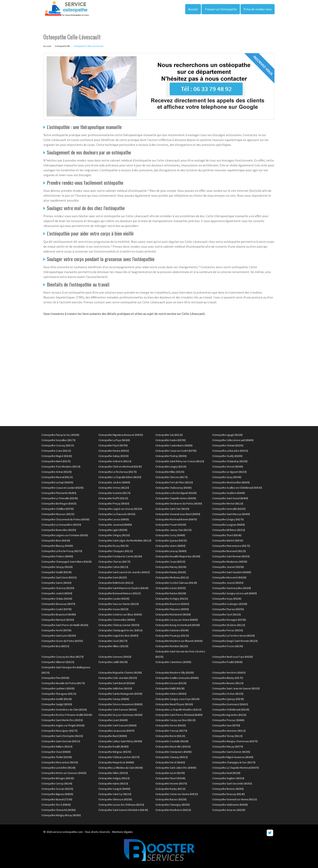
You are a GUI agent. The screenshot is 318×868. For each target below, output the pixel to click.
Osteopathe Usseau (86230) (171, 683)
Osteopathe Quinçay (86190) (228, 699)
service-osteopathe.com (68, 832)
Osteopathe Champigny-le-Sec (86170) (234, 762)
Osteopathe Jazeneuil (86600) (115, 525)
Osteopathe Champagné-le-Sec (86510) (120, 630)
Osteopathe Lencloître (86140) (58, 768)
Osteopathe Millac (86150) (170, 472)
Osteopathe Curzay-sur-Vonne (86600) (177, 620)
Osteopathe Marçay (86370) (228, 746)
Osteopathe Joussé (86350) (228, 583)
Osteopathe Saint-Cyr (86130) (115, 794)
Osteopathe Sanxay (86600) (114, 699)
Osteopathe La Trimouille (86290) (60, 498)
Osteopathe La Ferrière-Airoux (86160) (233, 636)
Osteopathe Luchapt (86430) (57, 482)
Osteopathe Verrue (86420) (171, 725)
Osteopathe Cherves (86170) (171, 477)
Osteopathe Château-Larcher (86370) (119, 757)
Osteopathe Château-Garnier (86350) (119, 625)
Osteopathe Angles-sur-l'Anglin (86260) (63, 725)
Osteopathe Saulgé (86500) (57, 704)
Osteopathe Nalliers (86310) (57, 746)
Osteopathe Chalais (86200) (57, 599)
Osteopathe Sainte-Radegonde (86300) (120, 694)
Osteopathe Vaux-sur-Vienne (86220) (119, 604)
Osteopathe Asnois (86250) (171, 588)
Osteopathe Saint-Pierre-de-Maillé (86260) (65, 625)
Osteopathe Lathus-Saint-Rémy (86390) (120, 741)
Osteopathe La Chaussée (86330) (117, 514)
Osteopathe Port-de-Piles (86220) (174, 482)
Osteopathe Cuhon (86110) (113, 567)
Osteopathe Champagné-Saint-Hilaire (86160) (66, 562)
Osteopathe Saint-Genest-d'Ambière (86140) (123, 810)
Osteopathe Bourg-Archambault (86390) (178, 625)
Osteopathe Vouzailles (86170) (58, 440)
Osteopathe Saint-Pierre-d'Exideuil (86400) (179, 715)
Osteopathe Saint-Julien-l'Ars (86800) (176, 768)
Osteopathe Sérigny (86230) (114, 535)
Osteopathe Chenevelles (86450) (117, 620)
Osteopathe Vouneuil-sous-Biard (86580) (178, 514)
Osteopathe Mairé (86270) (56, 461)
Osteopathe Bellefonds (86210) (116, 583)
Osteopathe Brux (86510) (55, 646)
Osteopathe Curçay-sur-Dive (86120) (175, 720)
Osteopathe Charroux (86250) (58, 588)
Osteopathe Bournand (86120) (229, 551)
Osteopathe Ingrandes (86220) (229, 715)
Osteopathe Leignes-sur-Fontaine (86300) (65, 535)
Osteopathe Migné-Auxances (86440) (233, 757)
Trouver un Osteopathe (221, 9)
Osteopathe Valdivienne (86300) (230, 805)
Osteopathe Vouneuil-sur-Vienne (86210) (234, 799)
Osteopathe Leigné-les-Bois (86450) (118, 636)
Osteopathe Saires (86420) (56, 583)
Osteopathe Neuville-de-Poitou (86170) (63, 683)
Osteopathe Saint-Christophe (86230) (62, 736)
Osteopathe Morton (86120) (228, 503)
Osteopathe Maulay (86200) (171, 572)
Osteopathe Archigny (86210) (172, 599)
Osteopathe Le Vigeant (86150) (229, 472)
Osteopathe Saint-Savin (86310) (59, 577)
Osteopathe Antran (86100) (56, 472)
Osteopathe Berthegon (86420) (59, 503)
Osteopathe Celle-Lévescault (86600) (233, 440)
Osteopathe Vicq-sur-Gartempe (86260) (120, 715)
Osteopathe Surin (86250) (113, 577)
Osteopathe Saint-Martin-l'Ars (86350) (62, 720)
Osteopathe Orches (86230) (228, 694)
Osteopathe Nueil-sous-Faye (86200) (232, 657)
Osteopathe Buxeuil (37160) (57, 799)
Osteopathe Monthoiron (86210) (173, 810)
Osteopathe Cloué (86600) (56, 752)
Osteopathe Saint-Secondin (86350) (232, 783)
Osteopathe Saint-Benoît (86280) (117, 683)
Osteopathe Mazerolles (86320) (173, 746)
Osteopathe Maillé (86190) (170, 688)
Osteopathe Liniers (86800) (170, 546)
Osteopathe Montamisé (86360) (173, 614)
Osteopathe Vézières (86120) (229, 625)
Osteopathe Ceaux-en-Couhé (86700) (176, 451)
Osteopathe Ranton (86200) (171, 593)
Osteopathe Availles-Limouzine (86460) (177, 678)
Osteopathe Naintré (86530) (228, 540)
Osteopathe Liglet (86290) (113, 530)
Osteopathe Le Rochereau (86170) (118, 472)
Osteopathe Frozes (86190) (228, 646)
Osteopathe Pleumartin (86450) (59, 493)
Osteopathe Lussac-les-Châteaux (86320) (121, 805)
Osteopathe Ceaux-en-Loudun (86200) (62, 488)
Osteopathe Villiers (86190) (113, 646)
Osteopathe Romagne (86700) (229, 620)
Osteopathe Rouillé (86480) (113, 746)
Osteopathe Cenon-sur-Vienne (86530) (177, 794)
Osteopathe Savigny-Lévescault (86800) (234, 593)
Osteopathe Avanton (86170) (114, 493)
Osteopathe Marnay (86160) (171, 567)
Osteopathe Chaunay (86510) (171, 757)
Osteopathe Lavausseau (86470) (116, 731)
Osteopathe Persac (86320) (228, 630)
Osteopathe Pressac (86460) (228, 720)
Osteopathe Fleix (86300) (55, 678)
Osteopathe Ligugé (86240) (227, 435)
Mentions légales (122, 832)
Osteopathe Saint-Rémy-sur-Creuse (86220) (180, 461)
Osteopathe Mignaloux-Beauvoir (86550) (121, 435)
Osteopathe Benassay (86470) (58, 604)
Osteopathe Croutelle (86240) (172, 741)
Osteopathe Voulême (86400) (228, 493)
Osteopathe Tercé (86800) (56, 805)
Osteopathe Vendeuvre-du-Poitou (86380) (179, 503)
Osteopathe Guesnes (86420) (115, 657)
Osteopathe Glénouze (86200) (115, 799)
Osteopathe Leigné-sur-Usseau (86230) (120, 509)
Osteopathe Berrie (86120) (170, 736)
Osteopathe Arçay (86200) (227, 599)
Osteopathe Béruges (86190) (58, 778)
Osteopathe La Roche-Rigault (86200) (176, 493)
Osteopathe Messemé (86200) (229, 577)
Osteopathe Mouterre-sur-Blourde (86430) (179, 641)
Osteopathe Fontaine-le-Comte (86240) (120, 556)
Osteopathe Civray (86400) (170, 535)
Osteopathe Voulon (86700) (171, 440)
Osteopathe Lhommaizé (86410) (230, 704)
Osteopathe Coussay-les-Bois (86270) (62, 657)
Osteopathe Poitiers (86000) (57, 556)
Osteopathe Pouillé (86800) (227, 662)
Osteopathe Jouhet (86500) (57, 593)
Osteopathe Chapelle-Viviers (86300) (176, 498)
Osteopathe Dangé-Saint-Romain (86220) (235, 641)
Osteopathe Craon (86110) (56, 451)
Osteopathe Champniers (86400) (174, 752)
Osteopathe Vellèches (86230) (115, 688)
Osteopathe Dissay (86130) (113, 546)
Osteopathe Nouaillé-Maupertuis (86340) (178, 556)
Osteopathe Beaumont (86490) (59, 614)
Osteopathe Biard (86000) (113, 736)
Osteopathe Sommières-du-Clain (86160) (64, 710)
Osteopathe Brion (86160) (56, 540)
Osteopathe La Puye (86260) (114, 440)
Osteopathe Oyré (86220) (226, 614)
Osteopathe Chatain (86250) (228, 445)
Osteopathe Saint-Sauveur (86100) (118, 710)
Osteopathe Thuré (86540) (227, 535)
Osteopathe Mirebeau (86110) (172, 577)
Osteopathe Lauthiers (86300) (58, 688)
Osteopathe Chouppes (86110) (116, 551)
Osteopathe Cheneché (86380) (59, 810)
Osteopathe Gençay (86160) (57, 567)
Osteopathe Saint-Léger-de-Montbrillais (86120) (125, 540)
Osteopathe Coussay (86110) (58, 445)
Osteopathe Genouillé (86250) (229, 509)
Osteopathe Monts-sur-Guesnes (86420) (64, 773)
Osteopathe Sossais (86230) (57, 789)
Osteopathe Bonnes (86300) (228, 789)
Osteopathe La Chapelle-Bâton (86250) (120, 477)
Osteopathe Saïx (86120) (169, 435)
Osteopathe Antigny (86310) (114, 778)
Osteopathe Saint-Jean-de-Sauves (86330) (236, 688)
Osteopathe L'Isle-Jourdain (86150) (118, 678)
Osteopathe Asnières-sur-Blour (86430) (120, 614)
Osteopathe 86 (62, 46)
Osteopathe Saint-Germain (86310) (61, 741)
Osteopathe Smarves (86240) (229, 810)
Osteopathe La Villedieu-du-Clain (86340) (121, 768)
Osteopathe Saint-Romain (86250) (231, 556)
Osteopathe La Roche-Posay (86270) (62, 551)
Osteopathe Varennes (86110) (229, 731)
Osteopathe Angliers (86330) (228, 778)
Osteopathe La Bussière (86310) (230, 451)
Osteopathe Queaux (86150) (171, 540)
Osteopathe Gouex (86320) (113, 609)
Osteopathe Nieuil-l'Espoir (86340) (174, 704)
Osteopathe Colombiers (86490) (173, 662)
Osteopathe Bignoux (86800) (57, 794)
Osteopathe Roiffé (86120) (113, 498)
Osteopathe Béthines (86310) (229, 530)
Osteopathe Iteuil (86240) (226, 773)
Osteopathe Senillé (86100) (56, 699)
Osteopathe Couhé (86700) (56, 609)
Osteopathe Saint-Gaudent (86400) (232, 572)
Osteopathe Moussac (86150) (58, 514)
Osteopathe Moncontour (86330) (60, 762)
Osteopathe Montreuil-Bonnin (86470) (176, 519)
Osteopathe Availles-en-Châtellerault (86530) (237, 488)
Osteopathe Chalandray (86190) (230, 461)
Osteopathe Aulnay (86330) (113, 456)
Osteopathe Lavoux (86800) (114, 519)
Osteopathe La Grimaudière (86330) (61, 525)
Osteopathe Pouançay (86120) (172, 636)
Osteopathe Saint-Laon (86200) (59, 636)
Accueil (193, 9)
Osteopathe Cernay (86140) (57, 783)
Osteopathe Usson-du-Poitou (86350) (62, 641)
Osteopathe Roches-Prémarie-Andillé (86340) (67, 715)
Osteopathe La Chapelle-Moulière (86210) (178, 710)
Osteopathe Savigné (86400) (114, 789)
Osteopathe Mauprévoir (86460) (116, 762)
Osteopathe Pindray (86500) (171, 456)
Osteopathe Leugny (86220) (171, 467)
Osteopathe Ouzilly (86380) (227, 456)
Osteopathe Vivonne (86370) (171, 783)
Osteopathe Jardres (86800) (114, 482)
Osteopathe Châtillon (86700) (57, 509)
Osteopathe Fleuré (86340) (170, 778)
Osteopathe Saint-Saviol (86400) (230, 498)
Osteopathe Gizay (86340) (227, 477)
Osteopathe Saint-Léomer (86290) (231, 752)
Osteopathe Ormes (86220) (114, 488)
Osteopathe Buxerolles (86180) (59, 530)
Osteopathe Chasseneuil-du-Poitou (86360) (65, 519)
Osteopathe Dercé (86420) (170, 762)
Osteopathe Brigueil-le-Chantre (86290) (120, 673)
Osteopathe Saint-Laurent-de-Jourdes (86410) (124, 572)
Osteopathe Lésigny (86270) (228, 519)
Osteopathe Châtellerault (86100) (231, 710)
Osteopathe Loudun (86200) (114, 599)
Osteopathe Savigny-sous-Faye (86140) (177, 699)
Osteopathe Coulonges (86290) (230, 604)
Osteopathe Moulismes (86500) (230, 562)
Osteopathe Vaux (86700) (226, 725)
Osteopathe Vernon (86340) (228, 467)
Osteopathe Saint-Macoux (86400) (231, 514)
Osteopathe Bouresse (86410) (172, 604)
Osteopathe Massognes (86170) (59, 731)
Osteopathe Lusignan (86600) (228, 525)
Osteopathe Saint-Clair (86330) (172, 509)
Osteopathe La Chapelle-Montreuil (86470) (235, 768)
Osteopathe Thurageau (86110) (59, 694)
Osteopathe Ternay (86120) (227, 736)
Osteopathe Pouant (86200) (171, 525)
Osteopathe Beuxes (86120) (228, 683)
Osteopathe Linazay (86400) (171, 551)
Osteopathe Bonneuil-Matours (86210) (120, 593)
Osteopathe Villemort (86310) (58, 662)
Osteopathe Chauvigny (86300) (172, 805)
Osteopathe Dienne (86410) (114, 451)
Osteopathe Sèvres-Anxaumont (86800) (120, 704)
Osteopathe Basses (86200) (171, 799)
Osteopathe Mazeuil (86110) (57, 477)
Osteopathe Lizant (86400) (113, 720)
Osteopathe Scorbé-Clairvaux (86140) (176, 583)
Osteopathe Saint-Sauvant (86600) (117, 725)
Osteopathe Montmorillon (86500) (231, 482)
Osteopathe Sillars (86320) (113, 773)
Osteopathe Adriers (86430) (171, 694)
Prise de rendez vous (258, 9)
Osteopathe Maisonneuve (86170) (231, 546)
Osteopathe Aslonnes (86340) (172, 630)
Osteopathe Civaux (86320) (170, 562)
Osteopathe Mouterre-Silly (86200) (175, 673)
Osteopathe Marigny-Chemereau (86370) (235, 741)
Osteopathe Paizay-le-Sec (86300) (60, 435)
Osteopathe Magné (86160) (57, 456)
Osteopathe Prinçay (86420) (114, 503)
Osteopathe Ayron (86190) (170, 773)
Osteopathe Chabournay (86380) (174, 488)
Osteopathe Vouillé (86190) (56, 572)
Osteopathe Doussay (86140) (228, 794)
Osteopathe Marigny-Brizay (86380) (61, 815)
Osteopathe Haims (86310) (113, 783)
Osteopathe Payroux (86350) (228, 609)
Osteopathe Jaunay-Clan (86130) (173, 530)
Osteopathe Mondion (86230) (172, 646)
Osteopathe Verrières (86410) (229, 673)
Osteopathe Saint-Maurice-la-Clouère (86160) (123, 588)
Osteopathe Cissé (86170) (113, 641)
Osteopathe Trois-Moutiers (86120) (61, 467)
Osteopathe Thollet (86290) (57, 757)
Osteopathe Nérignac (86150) (115, 752)
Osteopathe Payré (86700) (113, 445)
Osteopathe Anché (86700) (56, 630)
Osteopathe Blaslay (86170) (227, 678)
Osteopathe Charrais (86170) (114, 562)
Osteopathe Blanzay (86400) (57, 546)
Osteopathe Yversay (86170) (171, 731)
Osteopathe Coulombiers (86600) (174, 445)
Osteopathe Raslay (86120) (170, 789)
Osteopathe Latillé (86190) (113, 662)
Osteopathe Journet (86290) (228, 567)
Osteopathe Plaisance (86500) (172, 609)
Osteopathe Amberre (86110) (115, 461)
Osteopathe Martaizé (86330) (58, 620)
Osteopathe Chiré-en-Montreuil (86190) (120, 467)
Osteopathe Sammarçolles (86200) (232, 588)
